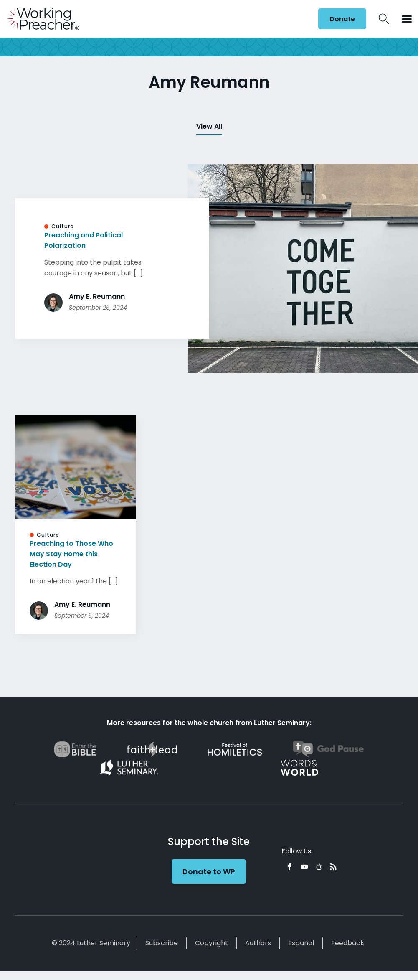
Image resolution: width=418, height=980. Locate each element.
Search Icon (384, 19)
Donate (342, 19)
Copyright (212, 943)
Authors (258, 943)
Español (301, 943)
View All (209, 126)
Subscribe (162, 943)
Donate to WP (209, 872)
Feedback (348, 943)
